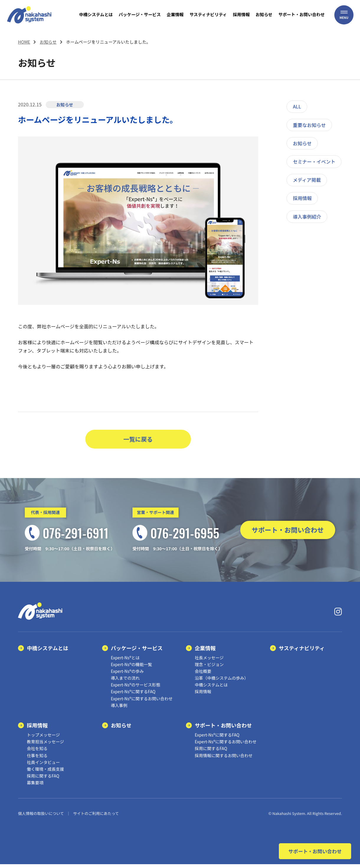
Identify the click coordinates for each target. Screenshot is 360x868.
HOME (24, 42)
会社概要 (203, 675)
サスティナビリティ (302, 652)
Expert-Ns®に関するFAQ (133, 696)
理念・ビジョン (209, 668)
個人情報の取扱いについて (41, 817)
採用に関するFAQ (43, 780)
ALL (297, 106)
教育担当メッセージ (45, 746)
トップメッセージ (43, 739)
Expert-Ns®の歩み (127, 675)
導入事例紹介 (307, 217)
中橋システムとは (48, 652)
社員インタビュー (43, 766)
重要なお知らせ (309, 125)
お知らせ (48, 42)
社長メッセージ (209, 661)
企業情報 (205, 652)
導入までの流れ (125, 682)
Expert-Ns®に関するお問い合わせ (142, 702)
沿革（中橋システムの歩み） (222, 682)
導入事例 (119, 709)
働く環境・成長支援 (45, 773)
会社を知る (37, 752)
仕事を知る (37, 759)
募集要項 (35, 787)
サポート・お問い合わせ (288, 534)
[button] (344, 19)
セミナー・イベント (314, 162)
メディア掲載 (307, 180)
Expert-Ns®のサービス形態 (136, 689)
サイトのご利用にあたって (96, 817)
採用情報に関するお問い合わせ (224, 759)
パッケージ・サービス (137, 652)
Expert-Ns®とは (125, 661)
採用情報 (302, 198)
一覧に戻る (138, 441)
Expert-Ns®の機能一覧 (132, 668)
